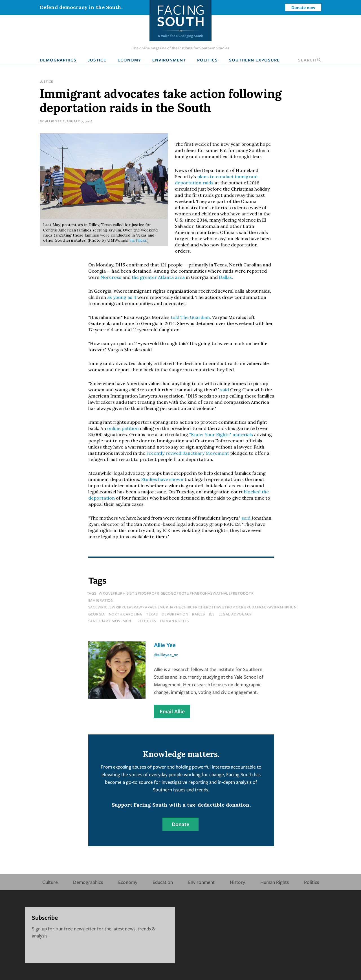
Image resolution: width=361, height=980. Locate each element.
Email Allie (172, 711)
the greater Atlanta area (158, 277)
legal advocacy (235, 614)
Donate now (303, 7)
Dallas (225, 277)
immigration (101, 600)
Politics (207, 60)
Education (163, 882)
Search (310, 60)
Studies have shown (162, 479)
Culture (50, 882)
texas (152, 614)
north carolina (126, 614)
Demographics (58, 60)
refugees (147, 621)
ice (212, 614)
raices (199, 614)
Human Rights (275, 882)
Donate (180, 824)
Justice (97, 60)
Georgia (97, 614)
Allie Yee (53, 121)
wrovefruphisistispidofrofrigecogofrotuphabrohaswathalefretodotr (176, 593)
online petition (123, 428)
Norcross (111, 277)
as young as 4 (122, 297)
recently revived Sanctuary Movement (188, 453)
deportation (175, 614)
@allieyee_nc (166, 655)
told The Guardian (190, 317)
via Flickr (138, 240)
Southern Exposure (254, 60)
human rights (175, 621)
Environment (169, 60)
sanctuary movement (111, 621)
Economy (129, 60)
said (225, 390)
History (237, 882)
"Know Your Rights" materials (221, 434)
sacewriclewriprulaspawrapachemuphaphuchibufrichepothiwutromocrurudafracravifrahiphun (192, 607)
